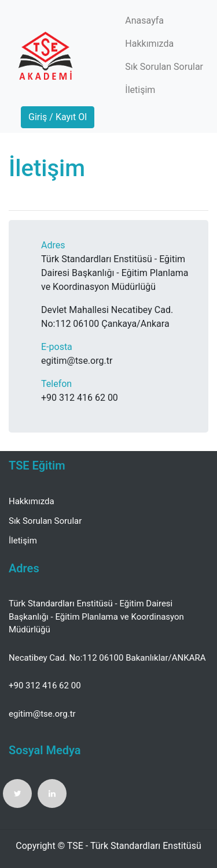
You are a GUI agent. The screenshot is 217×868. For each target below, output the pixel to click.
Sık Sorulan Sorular (164, 67)
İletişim (140, 90)
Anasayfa (144, 21)
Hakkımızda (149, 44)
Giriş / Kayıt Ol (58, 117)
